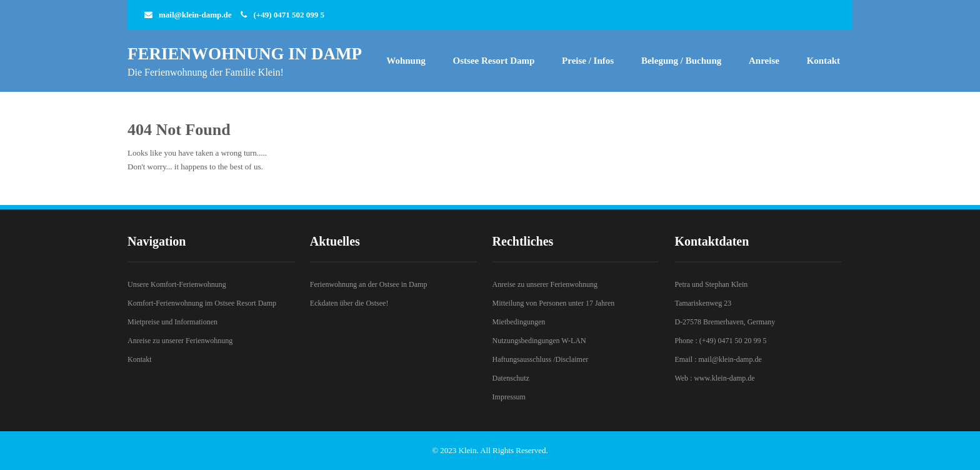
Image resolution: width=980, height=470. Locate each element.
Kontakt (823, 61)
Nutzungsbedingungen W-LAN (539, 341)
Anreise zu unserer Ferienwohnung (180, 341)
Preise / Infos (588, 61)
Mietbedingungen (519, 322)
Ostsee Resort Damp (494, 61)
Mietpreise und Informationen (172, 322)
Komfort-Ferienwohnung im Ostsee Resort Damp (202, 303)
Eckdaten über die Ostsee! (349, 303)
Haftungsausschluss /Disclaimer (541, 359)
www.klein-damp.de (724, 378)
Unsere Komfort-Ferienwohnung (177, 284)
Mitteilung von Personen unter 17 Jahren (554, 303)
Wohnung (406, 61)
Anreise (764, 61)
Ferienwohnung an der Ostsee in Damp (369, 284)
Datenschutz (511, 378)
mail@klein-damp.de (195, 15)
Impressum (509, 397)
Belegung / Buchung (681, 61)
